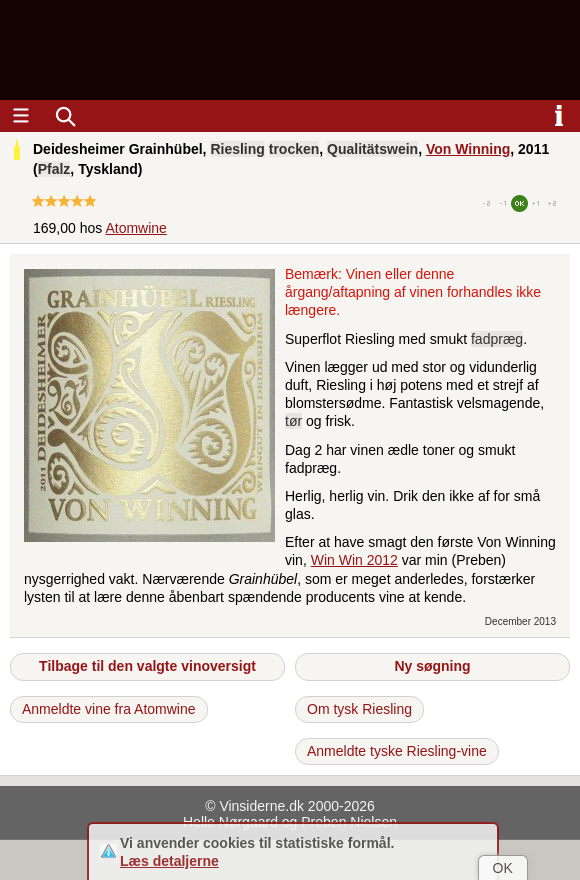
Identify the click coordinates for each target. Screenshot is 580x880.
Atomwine (135, 228)
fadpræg (497, 339)
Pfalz (54, 169)
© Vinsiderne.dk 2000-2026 (290, 806)
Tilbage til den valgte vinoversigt (147, 666)
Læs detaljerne (169, 861)
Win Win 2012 (354, 560)
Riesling (237, 149)
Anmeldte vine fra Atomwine (109, 709)
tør (293, 421)
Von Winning (468, 149)
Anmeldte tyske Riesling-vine (397, 751)
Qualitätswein (372, 149)
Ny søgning (432, 666)
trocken (294, 149)
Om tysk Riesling (359, 709)
